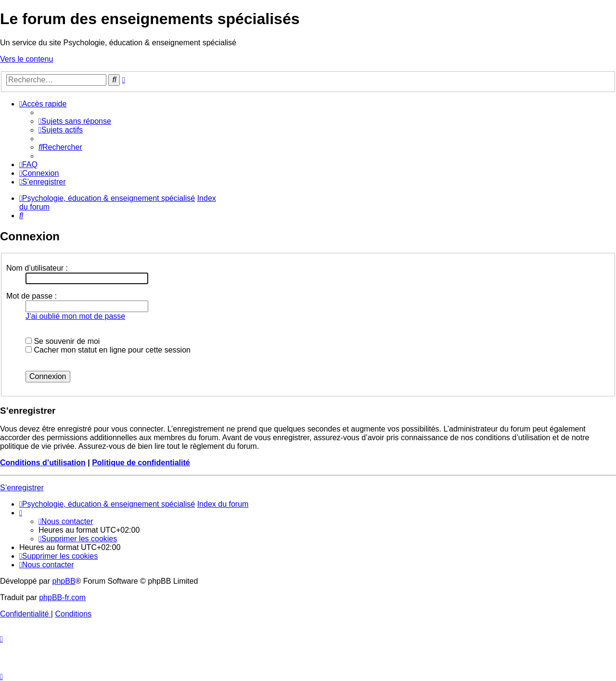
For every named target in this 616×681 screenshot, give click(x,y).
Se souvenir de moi (63, 341)
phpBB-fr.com (62, 597)
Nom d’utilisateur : (37, 268)
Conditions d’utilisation (43, 463)
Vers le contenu (26, 59)
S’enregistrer (22, 488)
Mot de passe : (32, 296)
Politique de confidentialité (141, 463)
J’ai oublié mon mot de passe (75, 316)
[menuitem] (75, 121)
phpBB (64, 581)
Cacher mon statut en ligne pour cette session (108, 350)
